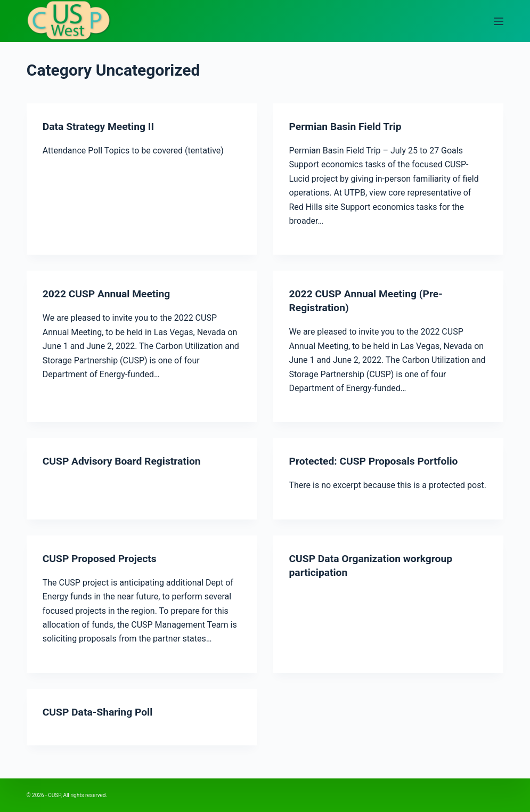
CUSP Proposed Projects (102, 558)
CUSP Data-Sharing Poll (100, 712)
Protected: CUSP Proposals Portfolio (377, 461)
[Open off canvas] (499, 21)
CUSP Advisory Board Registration (125, 461)
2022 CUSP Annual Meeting (109, 294)
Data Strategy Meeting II (100, 126)
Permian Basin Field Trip (348, 126)
